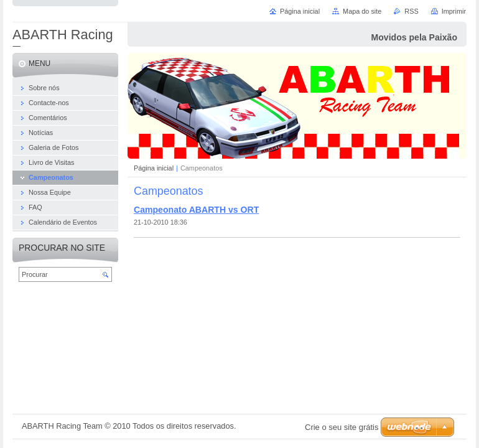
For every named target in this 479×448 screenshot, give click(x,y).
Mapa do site (362, 11)
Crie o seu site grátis (342, 427)
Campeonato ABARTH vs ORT (196, 210)
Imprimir (454, 11)
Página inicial (154, 168)
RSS (411, 11)
